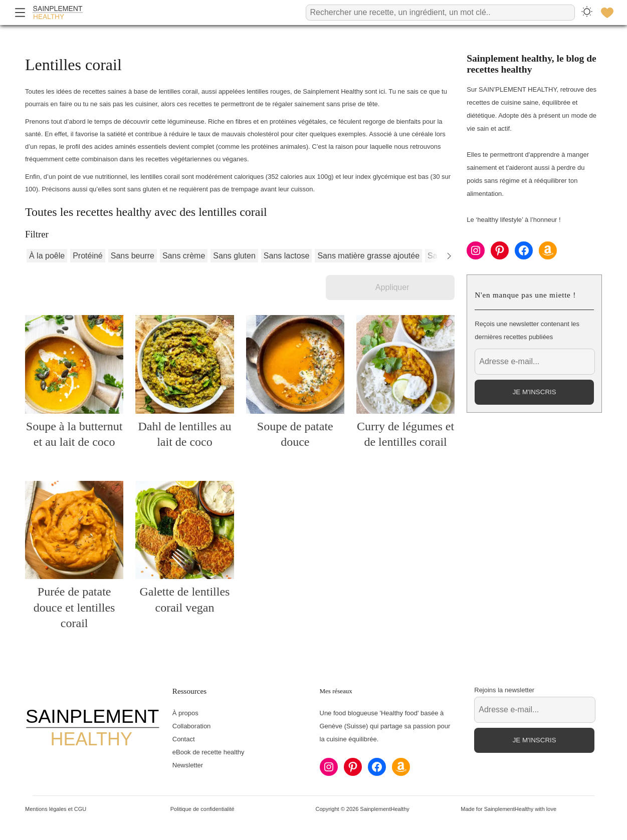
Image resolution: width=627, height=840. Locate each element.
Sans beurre (133, 256)
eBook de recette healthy (208, 752)
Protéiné (88, 256)
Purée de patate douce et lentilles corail (74, 607)
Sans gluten (234, 256)
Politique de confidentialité (202, 809)
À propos (185, 713)
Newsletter (188, 765)
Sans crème (184, 256)
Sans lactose (287, 256)
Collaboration (192, 726)
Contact (184, 739)
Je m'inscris (535, 392)
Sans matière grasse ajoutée (368, 256)
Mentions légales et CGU (56, 809)
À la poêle (47, 256)
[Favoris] (607, 13)
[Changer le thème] (587, 12)
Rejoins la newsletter (504, 690)
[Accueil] (58, 13)
